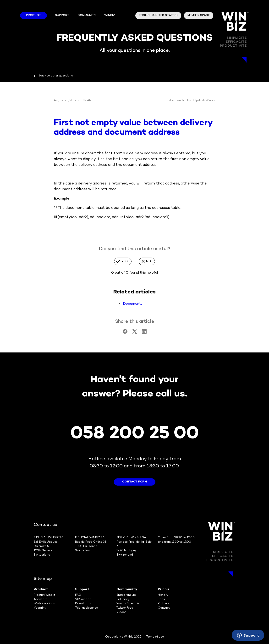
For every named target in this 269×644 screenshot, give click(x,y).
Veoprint (40, 608)
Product (33, 15)
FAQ (78, 595)
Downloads (83, 604)
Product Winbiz (44, 595)
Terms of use (155, 637)
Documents (133, 304)
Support (62, 15)
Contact (164, 608)
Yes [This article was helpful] (125, 261)
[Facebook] (125, 333)
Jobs (161, 599)
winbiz (110, 15)
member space (199, 15)
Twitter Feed (125, 608)
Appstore (40, 599)
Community (87, 15)
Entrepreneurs (126, 595)
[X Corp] (135, 333)
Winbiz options (44, 604)
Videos (121, 612)
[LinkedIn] (144, 333)
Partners (164, 604)
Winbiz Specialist (129, 604)
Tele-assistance (86, 608)
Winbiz (164, 589)
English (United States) (158, 15)
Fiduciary (123, 599)
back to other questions (56, 76)
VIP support (83, 599)
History (163, 595)
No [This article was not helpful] (149, 261)
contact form (135, 482)
